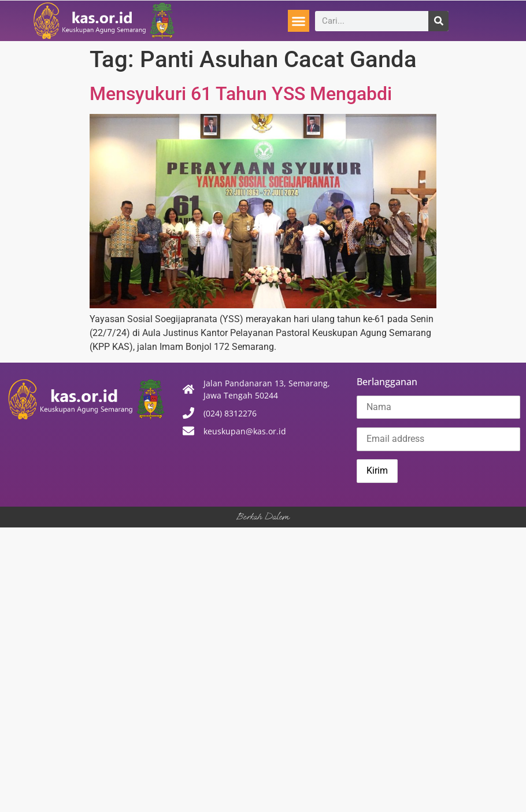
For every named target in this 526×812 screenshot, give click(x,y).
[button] (299, 21)
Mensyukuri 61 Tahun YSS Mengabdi (241, 94)
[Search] (438, 21)
